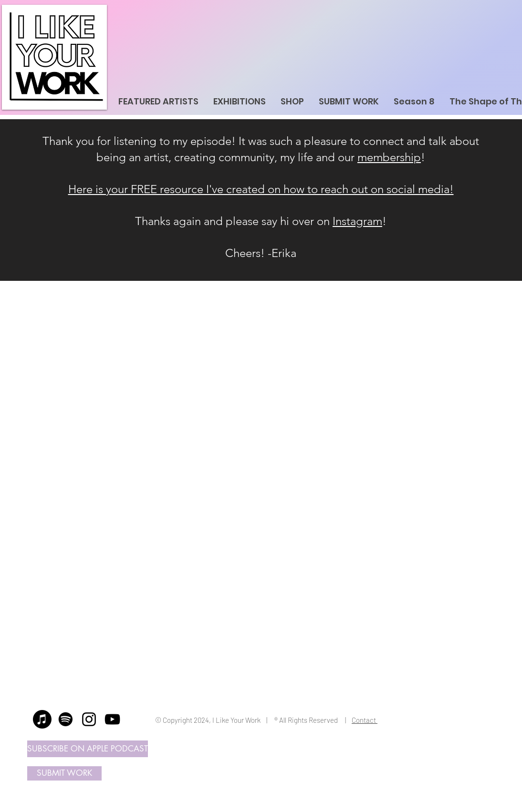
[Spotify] (66, 719)
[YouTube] (112, 719)
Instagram (357, 221)
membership (389, 157)
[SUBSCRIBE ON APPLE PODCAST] (88, 749)
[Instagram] (89, 719)
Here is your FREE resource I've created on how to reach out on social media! (261, 189)
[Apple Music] (42, 719)
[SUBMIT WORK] (64, 773)
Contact (365, 720)
